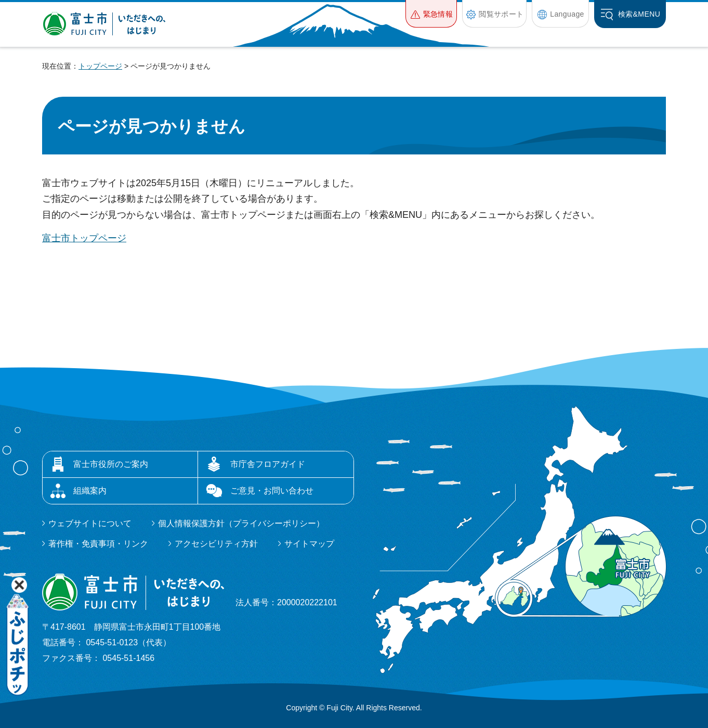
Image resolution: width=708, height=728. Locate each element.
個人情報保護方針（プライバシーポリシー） (241, 523)
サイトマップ (309, 544)
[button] (431, 14)
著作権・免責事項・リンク (98, 544)
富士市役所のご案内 (111, 464)
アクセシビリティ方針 (216, 544)
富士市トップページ (84, 238)
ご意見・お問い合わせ (272, 491)
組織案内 (90, 491)
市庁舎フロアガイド (268, 464)
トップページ (100, 66)
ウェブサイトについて (90, 523)
